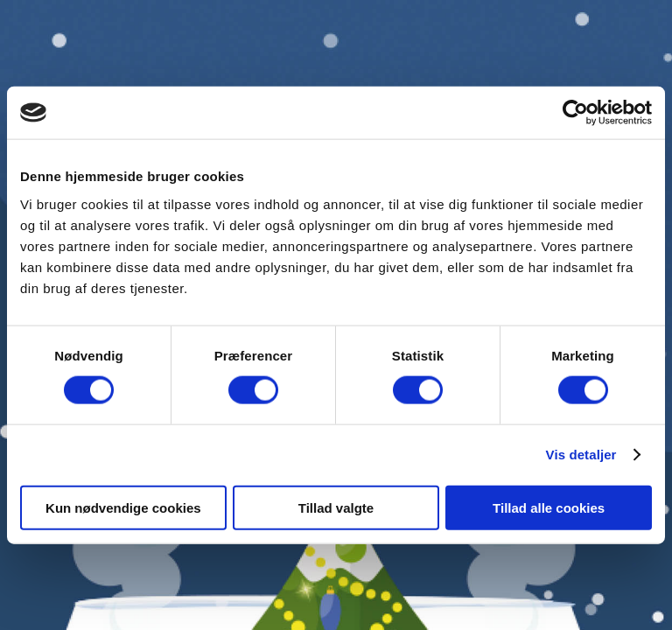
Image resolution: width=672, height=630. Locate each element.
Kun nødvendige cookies (123, 507)
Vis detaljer (581, 455)
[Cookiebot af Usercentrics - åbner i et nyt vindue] (575, 113)
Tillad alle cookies (549, 507)
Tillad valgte (336, 507)
